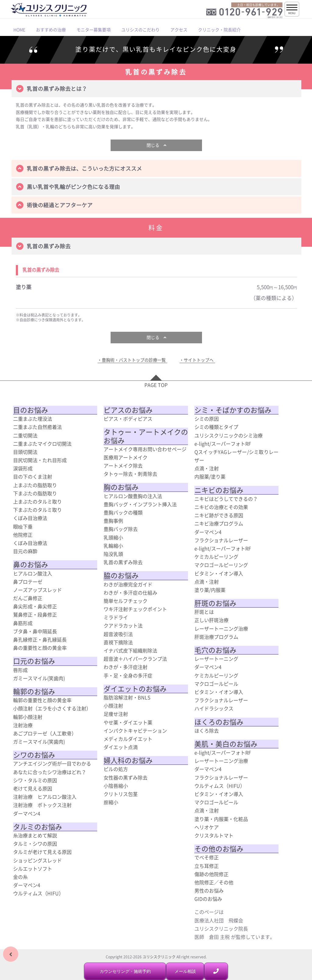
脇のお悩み (121, 575)
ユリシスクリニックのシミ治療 (229, 435)
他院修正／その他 (214, 882)
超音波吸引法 (118, 634)
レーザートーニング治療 (221, 628)
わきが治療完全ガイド (128, 584)
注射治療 (23, 725)
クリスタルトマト (214, 835)
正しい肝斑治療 (211, 620)
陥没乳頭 (113, 554)
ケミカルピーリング (216, 557)
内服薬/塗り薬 (210, 476)
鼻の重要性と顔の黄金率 (40, 648)
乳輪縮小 (113, 546)
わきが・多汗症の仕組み (130, 593)
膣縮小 (111, 802)
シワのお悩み (34, 755)
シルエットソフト (33, 869)
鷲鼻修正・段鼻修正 (35, 614)
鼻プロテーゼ (28, 582)
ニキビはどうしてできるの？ (226, 499)
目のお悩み (31, 410)
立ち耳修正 (207, 866)
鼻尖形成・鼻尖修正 (35, 606)
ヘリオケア (207, 827)
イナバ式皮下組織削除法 (130, 650)
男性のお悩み (209, 890)
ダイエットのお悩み (135, 689)
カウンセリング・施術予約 (125, 971)
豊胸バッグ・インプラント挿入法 (140, 504)
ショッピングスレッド (37, 860)
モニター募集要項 (94, 30)
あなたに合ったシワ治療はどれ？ (50, 772)
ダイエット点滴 (121, 747)
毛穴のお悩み (215, 650)
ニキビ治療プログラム (219, 523)
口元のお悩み (34, 661)
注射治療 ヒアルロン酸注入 (45, 797)
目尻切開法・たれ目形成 (40, 460)
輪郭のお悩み (34, 692)
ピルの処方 (116, 769)
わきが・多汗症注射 (126, 667)
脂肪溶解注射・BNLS (127, 697)
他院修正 (23, 535)
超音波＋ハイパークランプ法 (135, 659)
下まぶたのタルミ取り (37, 510)
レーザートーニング (216, 659)
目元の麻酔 (25, 551)
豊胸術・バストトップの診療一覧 (134, 360)
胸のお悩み (121, 487)
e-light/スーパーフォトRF (223, 444)
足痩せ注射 (116, 714)
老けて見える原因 (33, 788)
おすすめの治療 (51, 30)
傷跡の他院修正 (211, 874)
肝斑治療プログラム (216, 637)
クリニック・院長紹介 (219, 30)
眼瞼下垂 (23, 526)
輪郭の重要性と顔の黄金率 (42, 700)
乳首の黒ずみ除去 (123, 562)
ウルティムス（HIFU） (38, 893)
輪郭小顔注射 (28, 717)
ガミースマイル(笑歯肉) (39, 678)
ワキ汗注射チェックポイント (135, 609)
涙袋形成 (23, 468)
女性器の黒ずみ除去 (126, 777)
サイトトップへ (199, 360)
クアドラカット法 (123, 625)
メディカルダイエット (128, 739)
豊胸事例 (113, 521)
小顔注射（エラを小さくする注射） (52, 708)
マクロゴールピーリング (221, 565)
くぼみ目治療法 (30, 518)
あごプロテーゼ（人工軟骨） (45, 733)
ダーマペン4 (27, 813)
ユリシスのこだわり (140, 30)
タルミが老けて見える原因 (42, 852)
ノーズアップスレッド (37, 590)
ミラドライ (116, 617)
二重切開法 (25, 435)
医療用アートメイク (126, 457)
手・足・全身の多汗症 (128, 675)
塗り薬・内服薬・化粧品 (221, 819)
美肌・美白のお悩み (226, 744)
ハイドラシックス (214, 708)
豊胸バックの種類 (123, 512)
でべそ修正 (207, 857)
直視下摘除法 (118, 642)
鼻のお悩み (31, 564)
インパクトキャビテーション (135, 731)
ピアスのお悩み (128, 410)
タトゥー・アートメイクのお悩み (146, 436)
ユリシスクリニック (159, 957)
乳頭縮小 (113, 537)
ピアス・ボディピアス (128, 419)
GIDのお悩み (208, 899)
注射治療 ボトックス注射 (42, 805)
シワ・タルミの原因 (35, 780)
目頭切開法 (25, 452)
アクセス (179, 30)
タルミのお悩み (38, 827)
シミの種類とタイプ (216, 427)
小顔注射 (113, 706)
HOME (19, 30)
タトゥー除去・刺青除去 (130, 474)
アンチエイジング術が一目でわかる (52, 763)
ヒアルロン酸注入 (33, 573)
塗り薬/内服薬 (210, 590)
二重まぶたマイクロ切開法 (42, 444)
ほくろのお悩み (219, 722)
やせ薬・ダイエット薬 (128, 722)
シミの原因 (207, 419)
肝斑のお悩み (215, 603)
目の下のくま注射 (33, 476)
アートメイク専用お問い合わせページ (145, 449)
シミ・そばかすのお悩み (233, 410)
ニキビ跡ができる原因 (219, 515)
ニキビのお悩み (219, 490)
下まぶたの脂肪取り (35, 493)
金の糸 (20, 877)
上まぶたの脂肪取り (35, 485)
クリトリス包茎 (121, 794)
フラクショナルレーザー (221, 540)
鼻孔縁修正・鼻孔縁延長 (40, 639)
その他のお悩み (219, 849)
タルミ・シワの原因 (35, 844)
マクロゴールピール (216, 684)
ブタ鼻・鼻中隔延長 (35, 631)
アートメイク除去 (123, 465)
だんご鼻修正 (28, 598)
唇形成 (20, 670)
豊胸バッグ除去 (121, 529)
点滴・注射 (207, 468)
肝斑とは (204, 612)
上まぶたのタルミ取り (37, 501)
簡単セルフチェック (126, 601)
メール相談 (185, 971)
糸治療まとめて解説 (35, 835)
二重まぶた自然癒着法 (37, 427)
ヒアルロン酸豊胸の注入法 (133, 496)
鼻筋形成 (23, 623)
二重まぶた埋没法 (33, 419)
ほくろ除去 (207, 731)
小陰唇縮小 (116, 786)
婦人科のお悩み (128, 760)
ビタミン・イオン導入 (219, 573)
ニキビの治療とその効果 (221, 507)
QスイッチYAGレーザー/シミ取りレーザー (237, 456)
